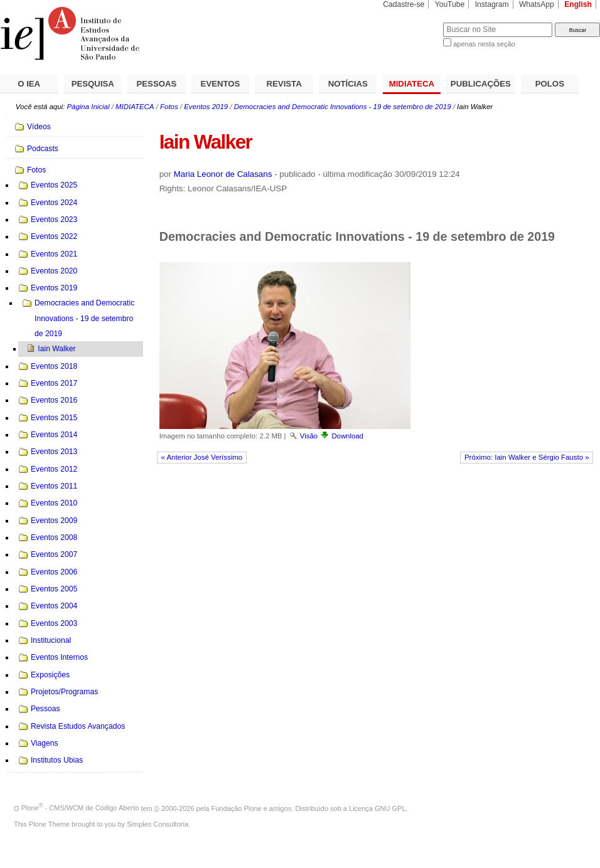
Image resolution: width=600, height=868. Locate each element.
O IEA (29, 84)
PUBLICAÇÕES (481, 84)
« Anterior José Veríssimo (201, 457)
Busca (413, 22)
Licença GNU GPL (377, 808)
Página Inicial (88, 107)
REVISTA (284, 84)
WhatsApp (537, 4)
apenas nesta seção (484, 44)
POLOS (550, 84)
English (578, 4)
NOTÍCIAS (348, 84)
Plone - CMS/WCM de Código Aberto (80, 808)
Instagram (492, 4)
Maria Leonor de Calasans (223, 174)
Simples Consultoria (158, 824)
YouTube (450, 4)
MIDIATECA (412, 84)
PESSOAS (157, 84)
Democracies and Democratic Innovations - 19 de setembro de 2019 (343, 107)
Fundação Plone (237, 808)
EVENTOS (221, 84)
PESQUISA (93, 84)
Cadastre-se (404, 4)
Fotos (169, 107)
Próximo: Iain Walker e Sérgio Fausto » (527, 457)
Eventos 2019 (206, 107)
